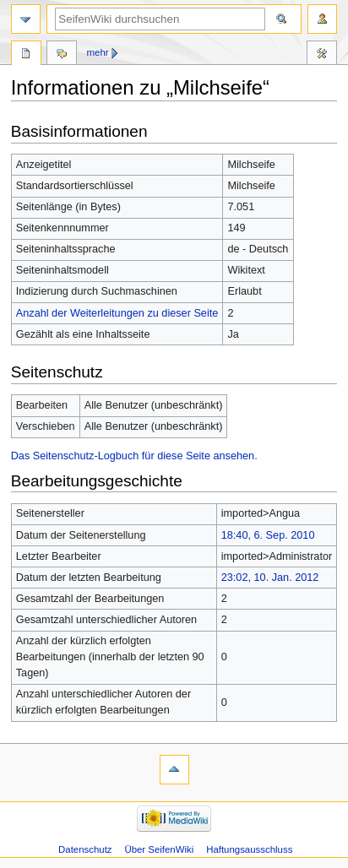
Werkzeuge (322, 55)
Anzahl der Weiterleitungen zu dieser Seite (117, 313)
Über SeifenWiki (159, 849)
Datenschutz (85, 849)
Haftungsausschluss (249, 849)
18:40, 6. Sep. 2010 (268, 535)
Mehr (98, 52)
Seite (26, 55)
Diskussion (62, 55)
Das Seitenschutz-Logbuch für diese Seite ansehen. (134, 456)
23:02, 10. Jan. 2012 (270, 578)
